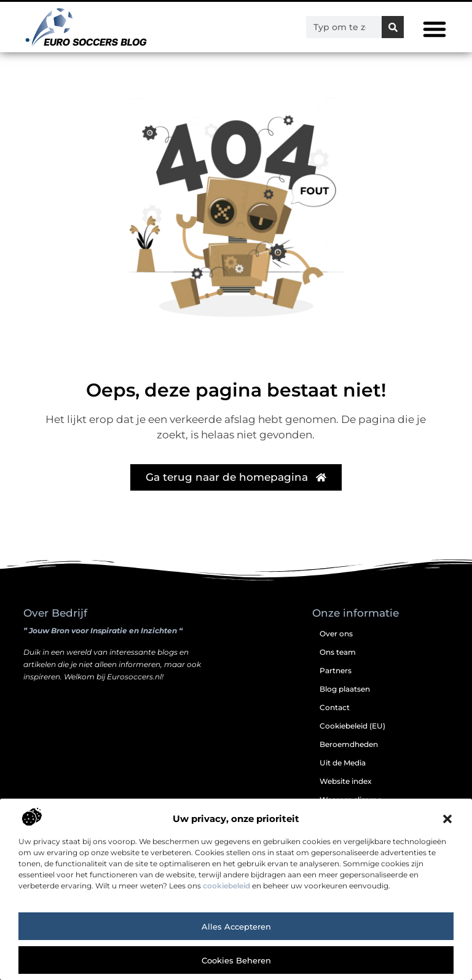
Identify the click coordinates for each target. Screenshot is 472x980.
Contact (335, 707)
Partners (336, 670)
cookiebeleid (226, 886)
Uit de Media (343, 763)
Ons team (338, 652)
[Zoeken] (393, 27)
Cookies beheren (236, 960)
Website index (346, 781)
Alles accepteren (236, 927)
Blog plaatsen (345, 689)
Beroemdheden (349, 744)
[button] (447, 819)
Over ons (336, 634)
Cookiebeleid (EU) (352, 726)
